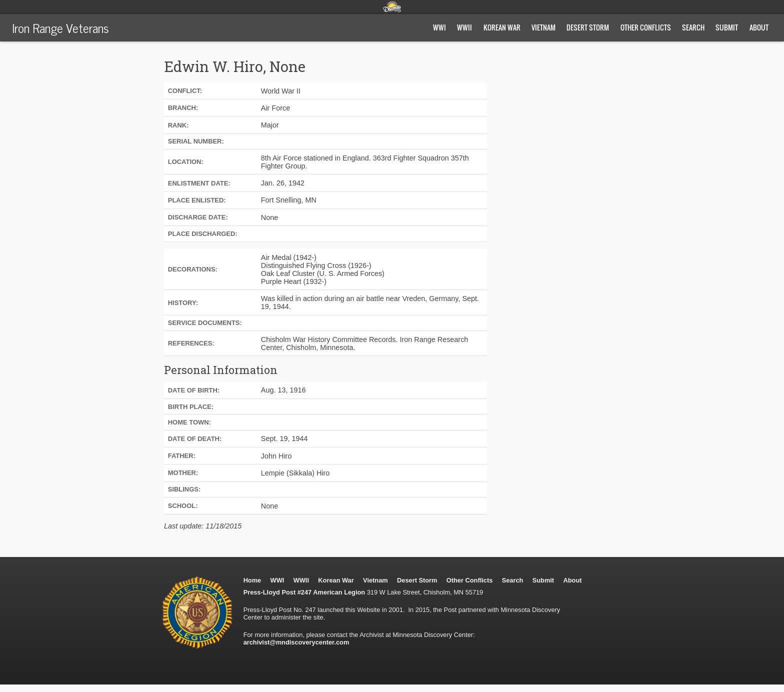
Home (252, 580)
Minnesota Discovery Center (392, 6)
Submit (727, 27)
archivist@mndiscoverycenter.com (296, 642)
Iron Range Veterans (60, 27)
